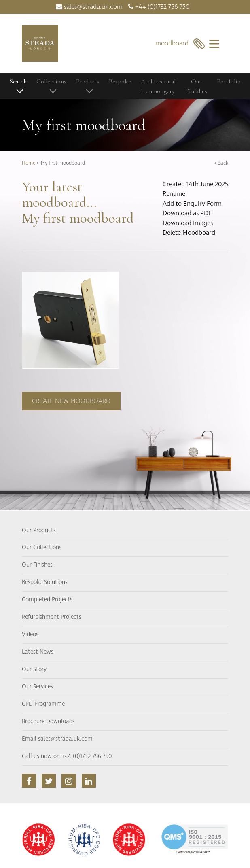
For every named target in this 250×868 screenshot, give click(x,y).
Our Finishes (196, 86)
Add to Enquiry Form (192, 204)
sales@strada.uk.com (89, 7)
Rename (174, 194)
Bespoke (120, 81)
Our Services (37, 687)
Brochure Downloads (48, 722)
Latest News (38, 652)
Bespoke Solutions (45, 582)
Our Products (39, 531)
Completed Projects (47, 600)
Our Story (34, 669)
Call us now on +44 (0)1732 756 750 (67, 756)
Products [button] (88, 81)
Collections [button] (51, 81)
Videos (30, 635)
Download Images (188, 223)
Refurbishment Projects (52, 617)
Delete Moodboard (189, 233)
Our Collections (42, 548)
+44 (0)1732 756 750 (159, 7)
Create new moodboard (71, 401)
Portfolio (229, 81)
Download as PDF (187, 213)
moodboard (180, 44)
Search (18, 81)
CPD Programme (43, 704)
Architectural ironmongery (158, 86)
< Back (221, 163)
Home (29, 163)
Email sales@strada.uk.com (57, 739)
